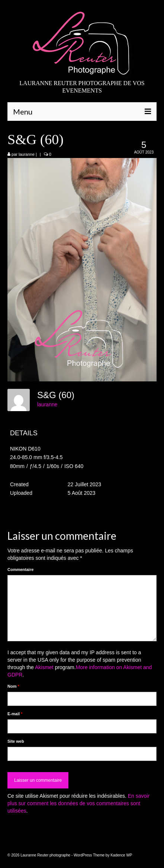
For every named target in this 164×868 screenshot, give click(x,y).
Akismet (44, 667)
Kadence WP (121, 855)
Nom (13, 686)
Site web (16, 741)
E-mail (15, 714)
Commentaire (20, 569)
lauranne (27, 154)
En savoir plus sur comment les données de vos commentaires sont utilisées (78, 803)
